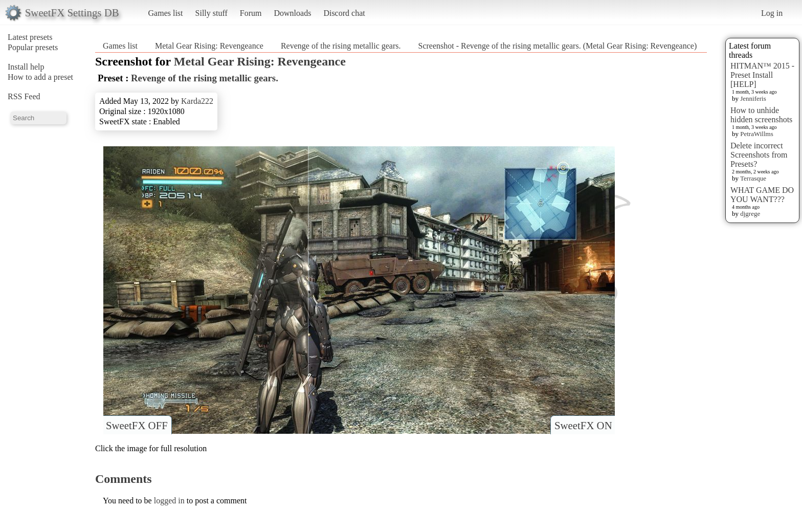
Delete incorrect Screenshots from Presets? (759, 155)
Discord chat (344, 13)
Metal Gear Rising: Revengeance (209, 46)
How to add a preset (40, 77)
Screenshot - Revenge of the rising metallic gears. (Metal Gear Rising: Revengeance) (558, 46)
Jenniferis (753, 98)
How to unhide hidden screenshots (761, 115)
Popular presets (33, 47)
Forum (251, 13)
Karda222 (197, 101)
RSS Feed (24, 96)
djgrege (750, 214)
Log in (772, 13)
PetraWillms (756, 134)
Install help (26, 67)
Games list (166, 13)
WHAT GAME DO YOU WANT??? (762, 195)
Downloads (292, 13)
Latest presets (30, 37)
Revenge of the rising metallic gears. (341, 46)
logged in (169, 501)
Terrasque (753, 178)
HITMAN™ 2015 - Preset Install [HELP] (762, 75)
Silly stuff (211, 13)
